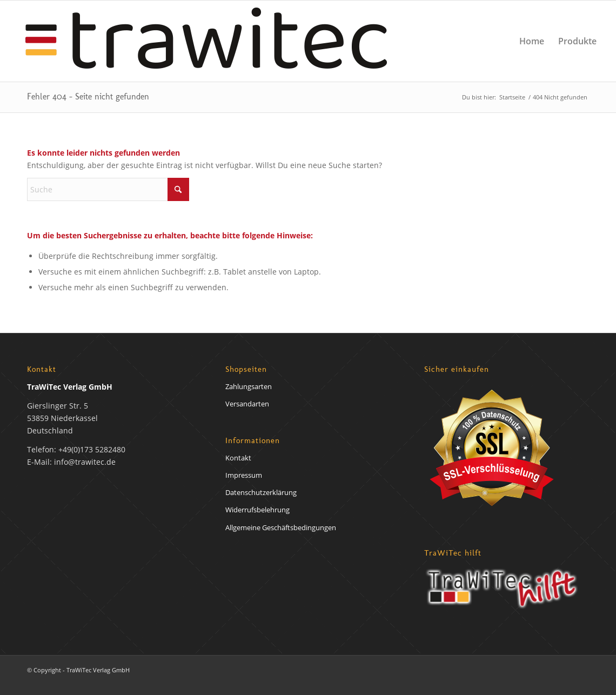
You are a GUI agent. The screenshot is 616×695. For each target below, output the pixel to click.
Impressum (244, 475)
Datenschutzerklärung (261, 492)
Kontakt (238, 458)
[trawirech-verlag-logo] (206, 41)
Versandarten (247, 404)
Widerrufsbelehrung (257, 510)
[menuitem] (532, 41)
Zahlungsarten (249, 386)
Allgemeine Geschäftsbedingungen (281, 527)
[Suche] (108, 189)
